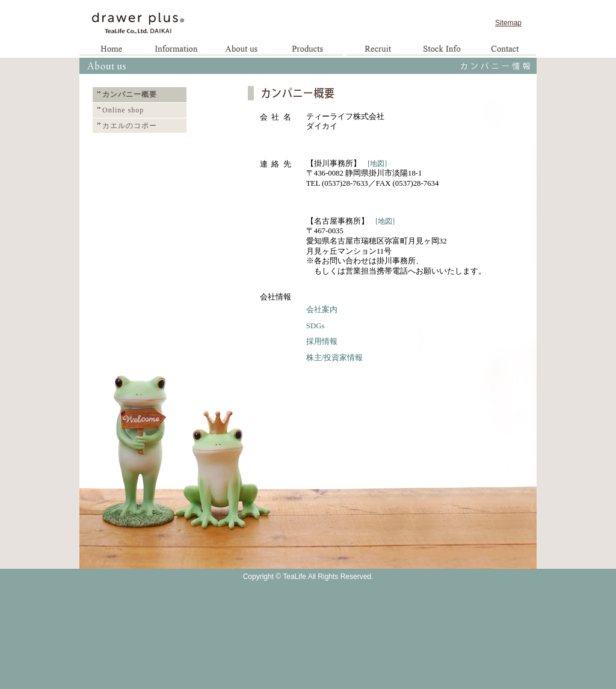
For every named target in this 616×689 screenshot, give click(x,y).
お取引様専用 (441, 50)
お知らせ (177, 50)
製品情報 (310, 50)
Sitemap (508, 23)
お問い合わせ (504, 50)
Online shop (123, 110)
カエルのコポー (130, 126)
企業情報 (242, 50)
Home (112, 50)
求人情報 (378, 50)
